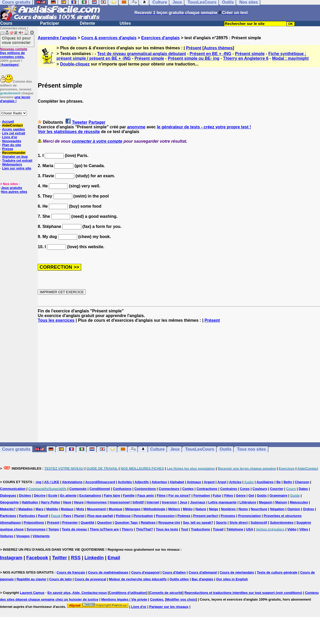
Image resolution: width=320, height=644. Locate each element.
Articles (235, 482)
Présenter (70, 523)
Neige (214, 509)
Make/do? (8, 509)
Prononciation (249, 516)
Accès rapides (13, 129)
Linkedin (94, 558)
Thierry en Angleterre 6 (246, 58)
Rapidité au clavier (32, 579)
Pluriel (79, 516)
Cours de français (71, 572)
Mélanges (133, 509)
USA (250, 529)
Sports (221, 523)
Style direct (239, 523)
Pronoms (228, 516)
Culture (157, 449)
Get (251, 495)
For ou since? (179, 495)
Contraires (229, 489)
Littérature (248, 502)
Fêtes (228, 495)
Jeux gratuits (12, 188)
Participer (50, 23)
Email (114, 558)
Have (67, 502)
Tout (184, 529)
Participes (8, 516)
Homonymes (97, 502)
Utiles (125, 23)
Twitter (60, 558)
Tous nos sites (252, 449)
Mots (80, 509)
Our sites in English (232, 579)
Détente (87, 23)
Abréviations (72, 482)
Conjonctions (145, 489)
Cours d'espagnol (145, 572)
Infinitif (138, 502)
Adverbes (159, 482)
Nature (201, 509)
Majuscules (299, 502)
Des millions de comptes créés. (14, 53)
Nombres (228, 509)
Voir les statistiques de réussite (69, 132)
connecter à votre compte (97, 141)
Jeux (175, 449)
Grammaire (279, 495)
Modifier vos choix (181, 599)
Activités (125, 482)
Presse (8, 149)
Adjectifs (142, 482)
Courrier (276, 489)
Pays (67, 516)
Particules (27, 516)
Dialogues (8, 495)
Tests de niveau (74, 529)
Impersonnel (119, 502)
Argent (209, 482)
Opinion (294, 509)
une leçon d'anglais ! (15, 99)
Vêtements (41, 536)
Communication (13, 489)
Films (161, 495)
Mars (40, 509)
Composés (78, 489)
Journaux (198, 502)
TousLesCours (200, 449)
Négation (277, 509)
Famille (129, 495)
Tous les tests (167, 529)
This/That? (145, 529)
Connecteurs (169, 489)
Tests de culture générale (277, 572)
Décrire (40, 495)
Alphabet (177, 482)
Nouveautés (12, 141)
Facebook (37, 558)
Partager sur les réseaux (169, 607)
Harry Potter (51, 502)
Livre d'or (10, 137)
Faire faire (112, 495)
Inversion (169, 502)
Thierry (127, 529)
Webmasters (12, 164)
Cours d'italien (174, 572)
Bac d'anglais (202, 579)
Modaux (67, 509)
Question (105, 523)
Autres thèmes (218, 48)
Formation (202, 495)
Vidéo (292, 529)
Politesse (123, 516)
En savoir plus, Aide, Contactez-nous (77, 593)
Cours (6, 23)
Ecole (53, 495)
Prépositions (34, 523)
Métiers (174, 509)
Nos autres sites (14, 192)
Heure (79, 502)
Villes (304, 529)
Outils (226, 449)
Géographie (9, 502)
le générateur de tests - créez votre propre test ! (204, 127)
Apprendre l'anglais (57, 38)
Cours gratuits (16, 449)
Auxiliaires (265, 482)
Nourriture (259, 509)
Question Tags (126, 523)
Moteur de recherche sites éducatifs (138, 579)
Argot (222, 482)
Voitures (7, 536)
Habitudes (30, 502)
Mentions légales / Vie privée (124, 599)
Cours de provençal (90, 579)
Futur (217, 495)
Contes (188, 489)
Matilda (52, 509)
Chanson (302, 482)
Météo (188, 509)
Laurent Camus (32, 593)
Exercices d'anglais (160, 38)
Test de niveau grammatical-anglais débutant (142, 54)
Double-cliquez (75, 64)
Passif (43, 516)
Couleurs (260, 489)
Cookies (157, 599)
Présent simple (250, 54)
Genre (241, 495)
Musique (116, 509)
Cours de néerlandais (237, 572)
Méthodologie (155, 509)
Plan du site (12, 145)
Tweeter (80, 122)
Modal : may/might (290, 58)
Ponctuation (143, 516)
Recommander (14, 153)
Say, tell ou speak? (198, 523)
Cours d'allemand (203, 572)
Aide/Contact (12, 125)
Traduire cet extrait (17, 160)
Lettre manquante (222, 502)
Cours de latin (60, 579)
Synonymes (36, 529)
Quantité (87, 523)
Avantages (9, 65)
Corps (245, 489)
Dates (303, 489)
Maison (281, 502)
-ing (38, 482)
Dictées (25, 495)
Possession (165, 516)
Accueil (8, 121)
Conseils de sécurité (166, 593)
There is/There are (104, 529)
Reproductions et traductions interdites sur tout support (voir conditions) (243, 593)
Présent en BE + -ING (210, 54)
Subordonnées (282, 523)
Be (279, 482)
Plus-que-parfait (100, 516)
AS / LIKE (52, 482)
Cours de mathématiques (108, 572)
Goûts (262, 495)
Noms (243, 509)
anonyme (136, 127)
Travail (218, 529)
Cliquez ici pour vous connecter (16, 40)
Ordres (308, 509)
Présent (194, 48)
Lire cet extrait (14, 133)
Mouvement (96, 509)
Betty (288, 482)
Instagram (11, 558)
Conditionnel (100, 489)
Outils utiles (179, 579)
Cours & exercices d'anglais (109, 38)
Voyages (23, 536)
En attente (68, 495)
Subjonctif (259, 523)
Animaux (194, 482)
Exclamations (90, 495)
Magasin (266, 502)
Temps (54, 529)
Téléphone (235, 529)
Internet (153, 502)
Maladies (26, 509)
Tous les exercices (56, 320)
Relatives (148, 523)
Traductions (200, 529)
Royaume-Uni (169, 523)
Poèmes (184, 516)
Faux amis (146, 495)
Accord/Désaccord (100, 482)
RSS (76, 558)
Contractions (207, 489)
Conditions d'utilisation (128, 593)
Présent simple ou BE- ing (193, 58)
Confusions (122, 489)
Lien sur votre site (17, 168)
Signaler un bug (15, 157)
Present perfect (205, 516)
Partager (97, 122)
